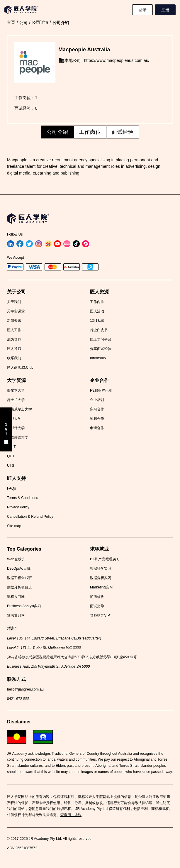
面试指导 (97, 606)
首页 (11, 22)
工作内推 (97, 302)
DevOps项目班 (19, 568)
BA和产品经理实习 (105, 559)
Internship (98, 358)
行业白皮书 (99, 330)
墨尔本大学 (16, 390)
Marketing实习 (101, 587)
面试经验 (123, 132)
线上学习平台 (101, 339)
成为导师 (14, 339)
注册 (165, 10)
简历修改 (97, 597)
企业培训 (97, 400)
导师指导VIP (100, 615)
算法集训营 (16, 615)
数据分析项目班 (19, 587)
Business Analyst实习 (24, 606)
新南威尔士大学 (19, 409)
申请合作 (97, 428)
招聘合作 (97, 419)
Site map (14, 526)
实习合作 (97, 409)
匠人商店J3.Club (20, 368)
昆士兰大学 (16, 400)
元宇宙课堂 (16, 311)
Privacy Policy (18, 507)
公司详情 (40, 22)
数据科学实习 (101, 568)
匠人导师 (14, 349)
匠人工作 (14, 330)
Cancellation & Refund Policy (30, 517)
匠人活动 (97, 311)
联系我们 (14, 358)
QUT (11, 456)
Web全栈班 (16, 559)
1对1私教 (97, 321)
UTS (11, 466)
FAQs (11, 488)
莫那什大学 (16, 428)
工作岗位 (90, 132)
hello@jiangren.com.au (25, 689)
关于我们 (14, 302)
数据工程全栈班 (19, 578)
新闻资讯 (14, 321)
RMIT (11, 447)
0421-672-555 (18, 699)
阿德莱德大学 (18, 437)
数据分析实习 (101, 578)
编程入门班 (16, 597)
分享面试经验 (101, 349)
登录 (142, 10)
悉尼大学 (14, 419)
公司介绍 (57, 132)
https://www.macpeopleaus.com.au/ (117, 60)
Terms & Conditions (23, 498)
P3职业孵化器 (101, 390)
